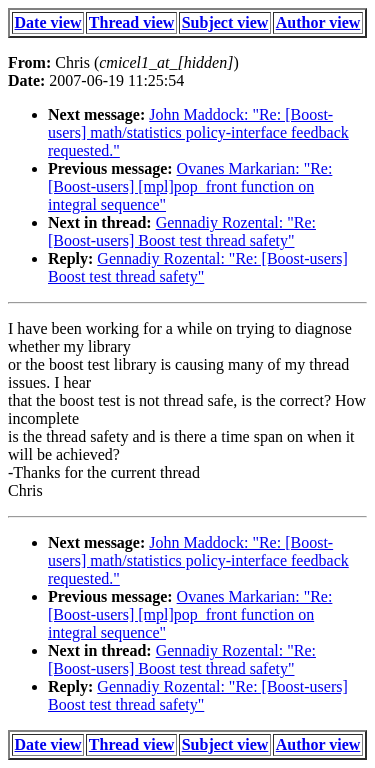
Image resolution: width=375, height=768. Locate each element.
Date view (48, 22)
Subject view (225, 22)
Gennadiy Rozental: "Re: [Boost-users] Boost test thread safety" (182, 231)
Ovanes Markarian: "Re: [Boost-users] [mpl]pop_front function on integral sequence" (190, 186)
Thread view (131, 22)
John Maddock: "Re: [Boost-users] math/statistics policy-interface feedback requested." (198, 132)
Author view (318, 22)
